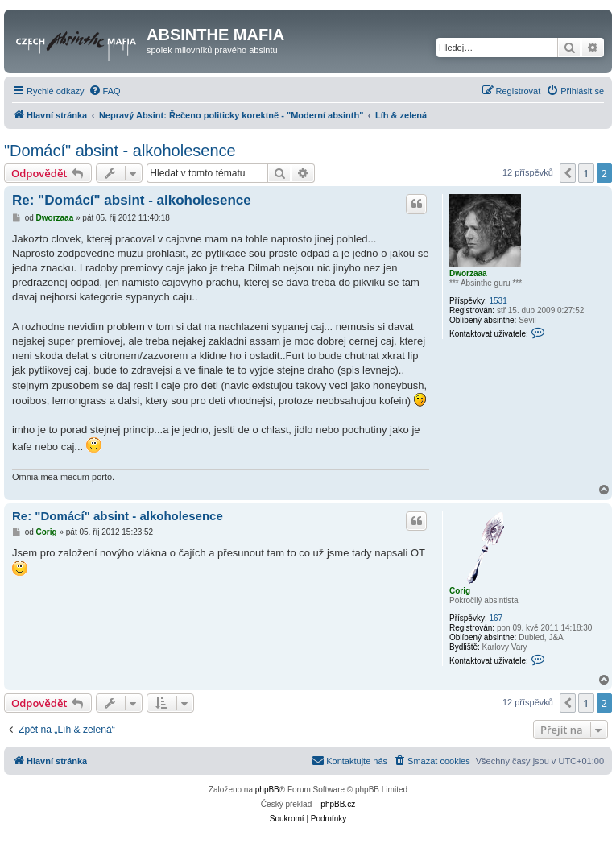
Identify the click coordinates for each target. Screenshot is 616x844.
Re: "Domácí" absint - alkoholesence (132, 200)
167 (496, 618)
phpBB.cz (338, 804)
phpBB (267, 790)
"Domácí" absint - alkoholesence (120, 151)
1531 (498, 301)
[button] (568, 173)
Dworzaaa (468, 273)
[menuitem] (105, 91)
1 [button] (586, 173)
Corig (460, 591)
